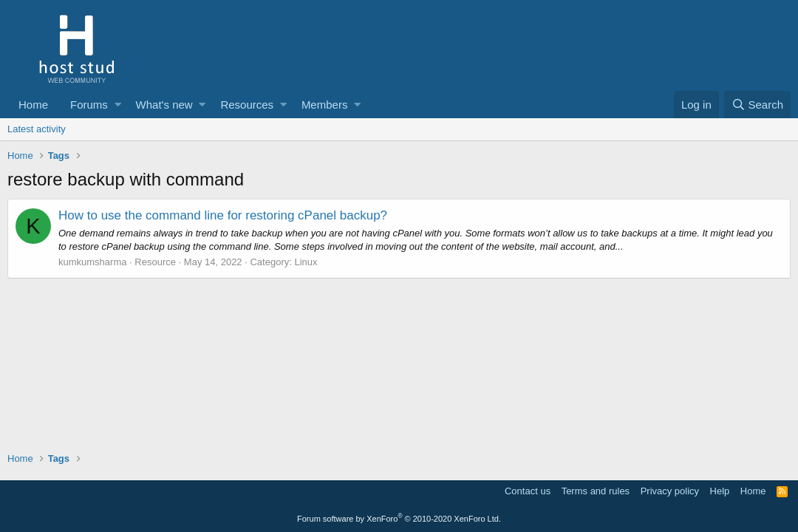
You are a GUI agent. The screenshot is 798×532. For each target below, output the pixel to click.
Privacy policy (670, 491)
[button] (118, 105)
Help (720, 491)
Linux (306, 262)
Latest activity (37, 129)
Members (325, 105)
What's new (164, 105)
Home (33, 105)
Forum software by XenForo (399, 519)
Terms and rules (596, 491)
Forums (89, 105)
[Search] (757, 105)
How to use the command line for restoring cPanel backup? (223, 215)
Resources (247, 105)
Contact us (528, 491)
